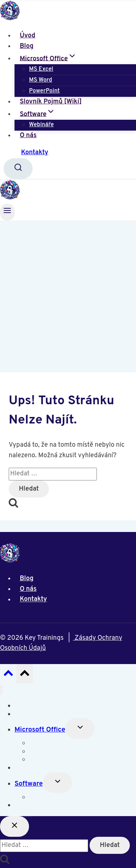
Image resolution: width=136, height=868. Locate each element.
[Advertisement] (68, 293)
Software (29, 784)
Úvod (27, 36)
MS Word (41, 80)
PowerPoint (44, 91)
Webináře (41, 125)
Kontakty (35, 153)
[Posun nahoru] (8, 675)
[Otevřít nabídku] (7, 212)
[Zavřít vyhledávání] (15, 826)
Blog (26, 46)
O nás (28, 136)
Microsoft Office (40, 730)
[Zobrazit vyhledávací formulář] (18, 169)
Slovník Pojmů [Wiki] (51, 102)
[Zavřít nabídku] (1, 690)
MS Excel (41, 69)
